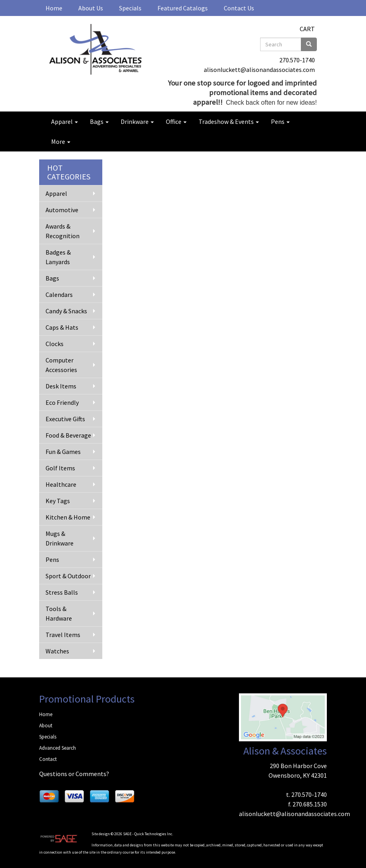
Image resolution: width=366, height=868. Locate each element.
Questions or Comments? (74, 774)
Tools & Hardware (59, 613)
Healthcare (61, 484)
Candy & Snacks (66, 311)
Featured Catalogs (183, 8)
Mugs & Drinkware (60, 538)
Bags (99, 121)
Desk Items (61, 386)
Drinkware (137, 121)
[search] (309, 44)
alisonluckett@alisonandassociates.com (259, 70)
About (46, 726)
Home (54, 8)
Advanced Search (58, 748)
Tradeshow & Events (229, 121)
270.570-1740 (297, 60)
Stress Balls (62, 592)
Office (176, 121)
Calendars (59, 295)
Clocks (55, 344)
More (61, 141)
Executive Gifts (65, 419)
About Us (91, 8)
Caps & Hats (62, 327)
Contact (48, 759)
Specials (130, 8)
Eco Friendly (62, 402)
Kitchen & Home (68, 517)
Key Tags (58, 501)
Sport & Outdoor (68, 576)
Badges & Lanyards (58, 257)
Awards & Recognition (63, 231)
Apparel (65, 121)
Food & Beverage (68, 435)
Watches (57, 651)
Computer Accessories (61, 365)
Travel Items (63, 635)
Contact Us (239, 8)
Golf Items (60, 468)
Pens (280, 121)
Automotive (62, 210)
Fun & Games (63, 452)
